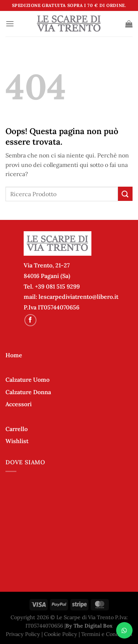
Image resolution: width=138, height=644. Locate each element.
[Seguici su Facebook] (30, 320)
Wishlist (17, 441)
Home (14, 355)
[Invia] (125, 194)
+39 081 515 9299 (57, 286)
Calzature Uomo (27, 380)
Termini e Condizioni (107, 634)
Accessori (19, 404)
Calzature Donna (28, 392)
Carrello (17, 429)
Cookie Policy (61, 634)
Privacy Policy (23, 634)
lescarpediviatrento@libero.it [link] (78, 297)
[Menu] (10, 24)
